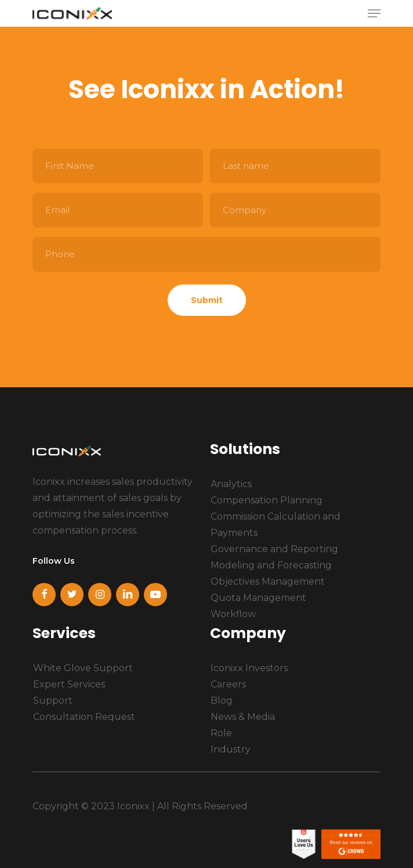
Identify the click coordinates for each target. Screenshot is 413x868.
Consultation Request (84, 717)
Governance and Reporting (274, 549)
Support (53, 700)
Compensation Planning (267, 500)
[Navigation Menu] (374, 13)
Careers (228, 684)
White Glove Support (83, 668)
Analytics (231, 484)
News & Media (243, 717)
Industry (231, 749)
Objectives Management (268, 581)
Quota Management (258, 598)
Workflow (233, 614)
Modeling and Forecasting (271, 565)
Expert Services (69, 684)
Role (221, 733)
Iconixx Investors (249, 668)
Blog (222, 700)
